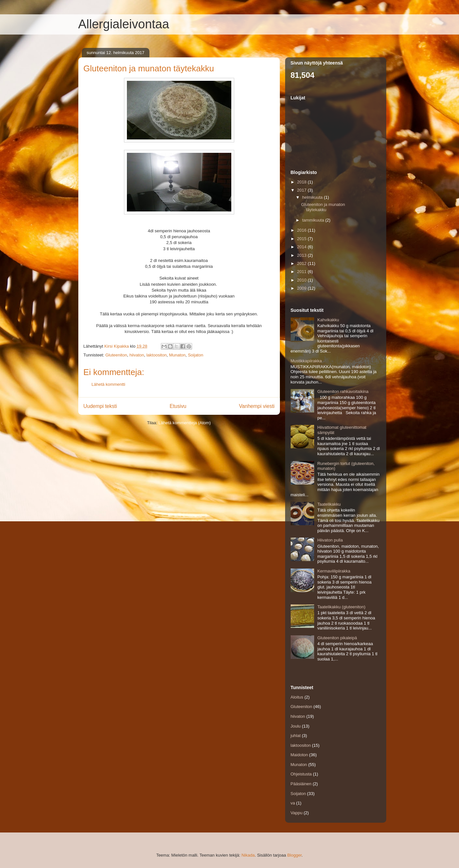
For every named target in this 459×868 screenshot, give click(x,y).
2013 (303, 255)
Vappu (297, 813)
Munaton (177, 355)
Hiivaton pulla (330, 540)
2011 (303, 272)
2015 (303, 239)
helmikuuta (313, 197)
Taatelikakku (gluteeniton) (341, 607)
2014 (303, 247)
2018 (303, 182)
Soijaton (196, 355)
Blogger (294, 855)
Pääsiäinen (301, 784)
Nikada (248, 855)
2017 (303, 190)
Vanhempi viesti (257, 406)
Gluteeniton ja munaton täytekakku (323, 207)
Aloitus (297, 697)
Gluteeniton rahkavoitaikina (343, 391)
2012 (303, 263)
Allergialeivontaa (124, 24)
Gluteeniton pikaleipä (337, 638)
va (293, 803)
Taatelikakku (329, 504)
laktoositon (157, 355)
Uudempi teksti (100, 406)
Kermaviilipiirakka (334, 571)
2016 (303, 230)
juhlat (296, 736)
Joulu (296, 726)
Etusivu (178, 406)
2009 (303, 288)
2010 (303, 280)
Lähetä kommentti (108, 384)
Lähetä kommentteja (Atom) (185, 423)
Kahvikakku (328, 320)
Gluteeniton (116, 355)
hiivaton (137, 355)
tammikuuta (314, 220)
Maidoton (299, 755)
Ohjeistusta (301, 774)
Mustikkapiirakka (306, 361)
